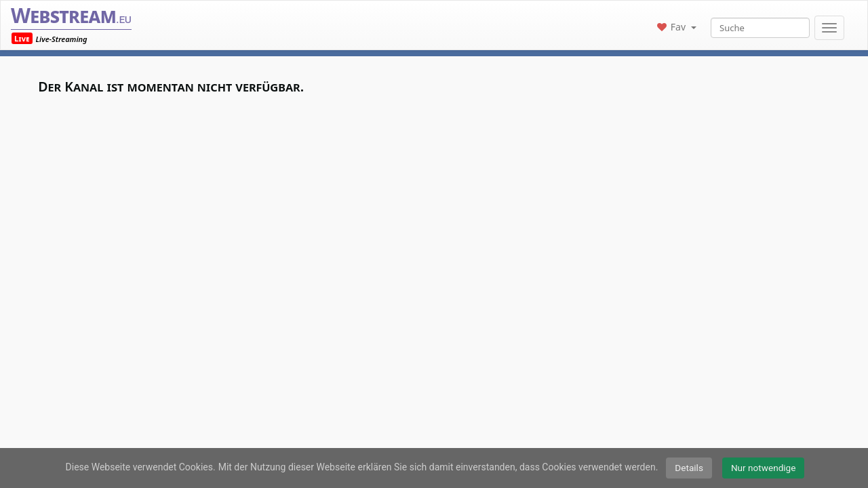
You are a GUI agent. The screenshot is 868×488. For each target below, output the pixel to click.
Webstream (71, 15)
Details (689, 468)
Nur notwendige (764, 468)
